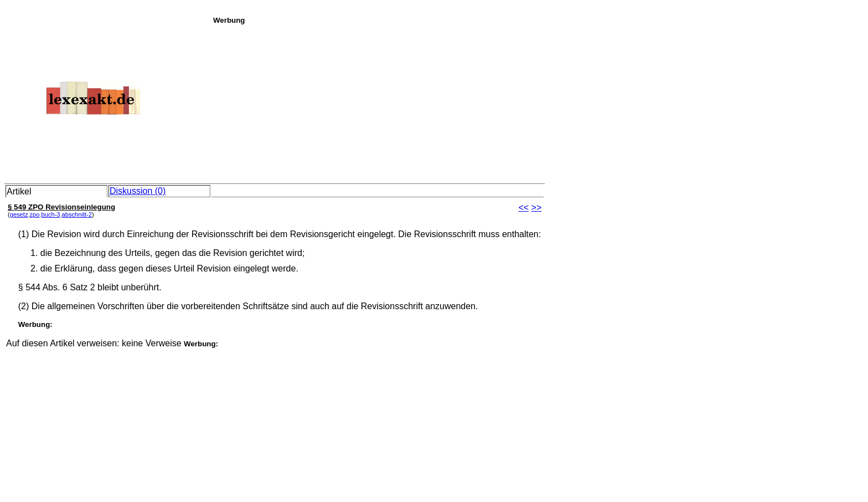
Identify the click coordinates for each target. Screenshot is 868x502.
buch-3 (51, 214)
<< (523, 208)
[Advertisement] (538, 102)
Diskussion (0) (138, 191)
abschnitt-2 (77, 214)
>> (537, 208)
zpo (35, 214)
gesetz (19, 214)
